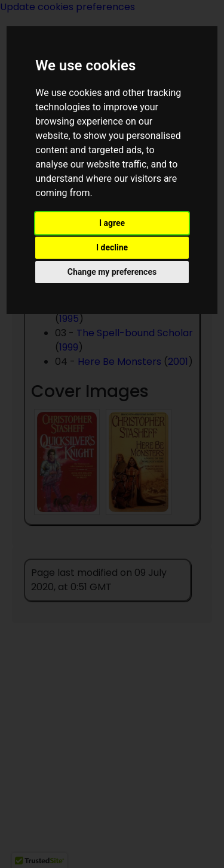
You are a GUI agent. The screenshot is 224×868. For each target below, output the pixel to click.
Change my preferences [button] (112, 272)
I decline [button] (112, 247)
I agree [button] (112, 223)
